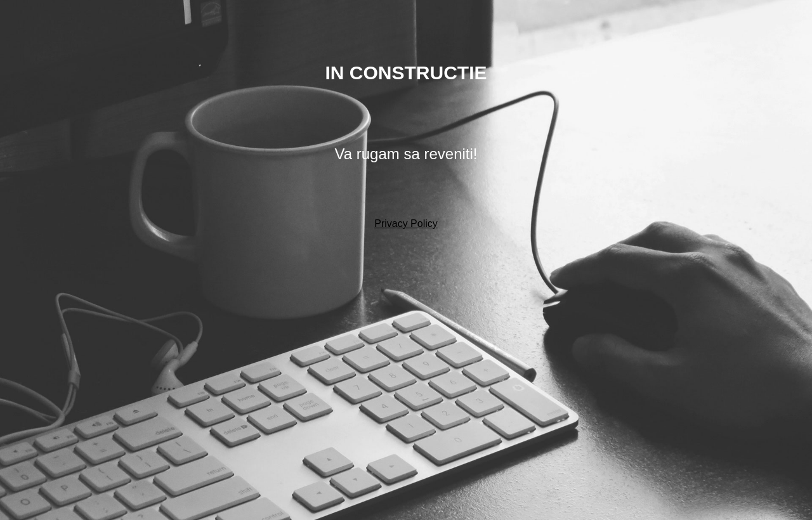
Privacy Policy (406, 224)
